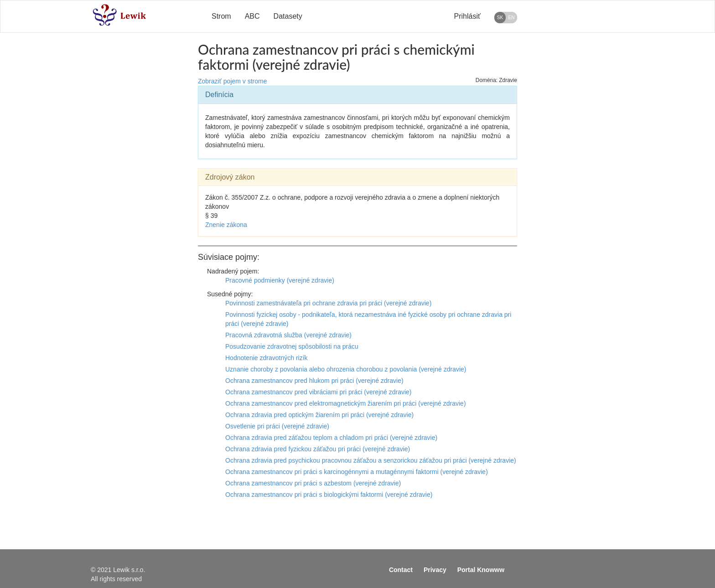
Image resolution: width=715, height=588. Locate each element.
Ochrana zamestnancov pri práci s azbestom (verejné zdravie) (313, 483)
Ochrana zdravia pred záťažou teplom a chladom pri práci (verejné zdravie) (331, 438)
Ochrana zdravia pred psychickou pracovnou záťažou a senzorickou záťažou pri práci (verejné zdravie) (371, 460)
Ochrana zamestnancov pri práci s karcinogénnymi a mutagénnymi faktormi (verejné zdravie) (357, 472)
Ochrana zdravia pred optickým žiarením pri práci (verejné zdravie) (319, 415)
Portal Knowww (481, 570)
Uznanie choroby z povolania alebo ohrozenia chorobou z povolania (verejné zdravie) (346, 369)
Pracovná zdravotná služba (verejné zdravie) (288, 335)
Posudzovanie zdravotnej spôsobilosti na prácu (292, 346)
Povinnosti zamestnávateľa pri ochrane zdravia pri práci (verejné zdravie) (328, 303)
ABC (252, 16)
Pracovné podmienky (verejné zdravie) (280, 280)
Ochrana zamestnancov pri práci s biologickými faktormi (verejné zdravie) (329, 495)
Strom (221, 16)
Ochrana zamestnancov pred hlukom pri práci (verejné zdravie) (314, 381)
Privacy (435, 570)
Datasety (288, 16)
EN (512, 18)
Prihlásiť (467, 16)
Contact (401, 570)
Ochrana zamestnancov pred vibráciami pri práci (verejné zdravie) (319, 392)
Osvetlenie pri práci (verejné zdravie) (277, 426)
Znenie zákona (226, 225)
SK (500, 18)
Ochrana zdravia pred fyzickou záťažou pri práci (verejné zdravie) (318, 449)
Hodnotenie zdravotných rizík (267, 358)
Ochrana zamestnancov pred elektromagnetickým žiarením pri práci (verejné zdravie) (346, 403)
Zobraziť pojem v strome (233, 81)
